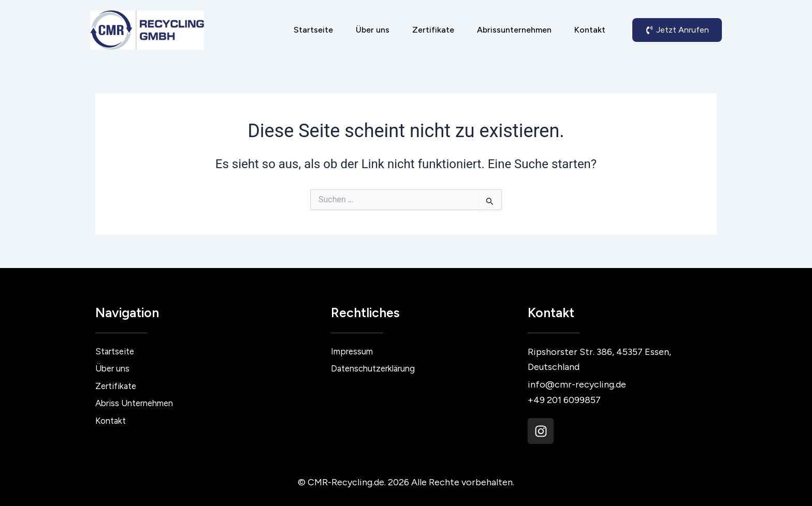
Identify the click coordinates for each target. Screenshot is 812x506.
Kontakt (590, 30)
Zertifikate (433, 30)
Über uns (373, 30)
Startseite (313, 30)
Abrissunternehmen (514, 30)
